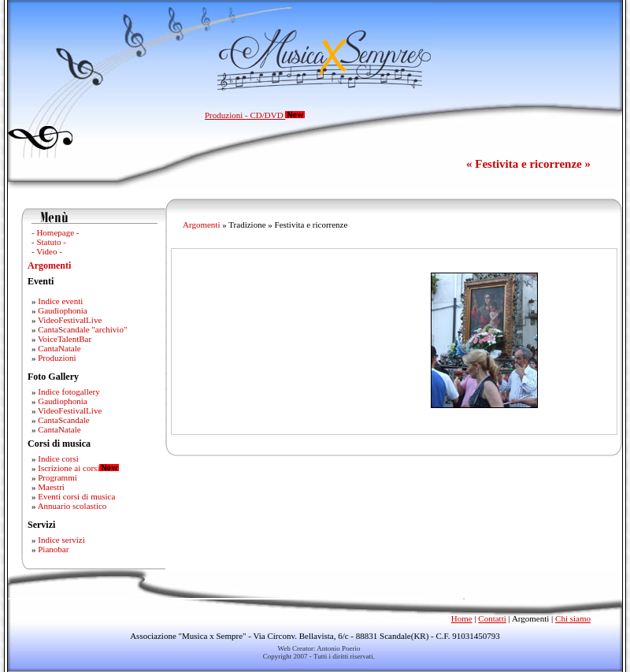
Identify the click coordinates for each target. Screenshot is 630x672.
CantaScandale (63, 420)
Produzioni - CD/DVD (255, 115)
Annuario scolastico (72, 506)
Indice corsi (58, 459)
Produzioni (57, 358)
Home (462, 618)
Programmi (57, 477)
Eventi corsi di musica (76, 496)
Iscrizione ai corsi (69, 468)
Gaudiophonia (62, 310)
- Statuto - (49, 242)
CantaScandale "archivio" (82, 329)
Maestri (51, 487)
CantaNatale (59, 348)
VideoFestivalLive (70, 320)
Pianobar (53, 549)
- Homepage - (55, 232)
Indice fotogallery (69, 392)
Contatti (492, 618)
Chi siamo (573, 618)
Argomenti (49, 265)
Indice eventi (60, 301)
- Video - (47, 251)
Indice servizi (61, 540)
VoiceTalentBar (65, 339)
